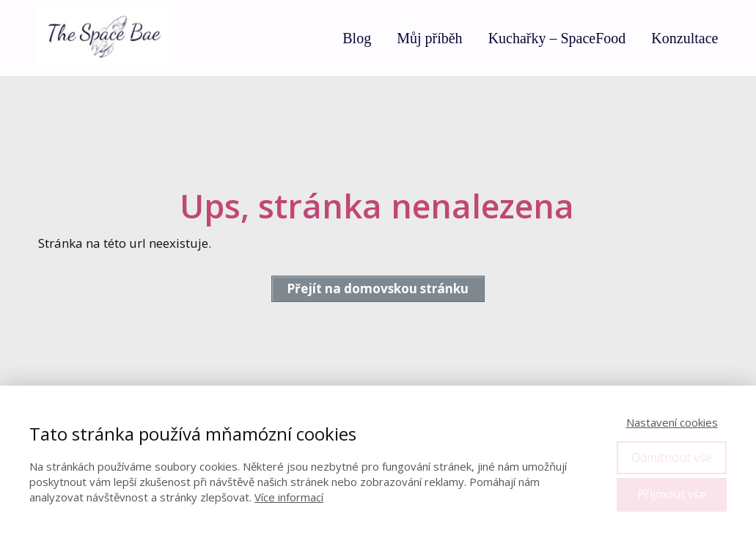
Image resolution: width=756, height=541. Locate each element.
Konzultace (685, 38)
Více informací (289, 497)
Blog (357, 38)
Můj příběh (429, 38)
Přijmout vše (672, 494)
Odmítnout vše (672, 457)
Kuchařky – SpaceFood (557, 38)
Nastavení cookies (672, 422)
